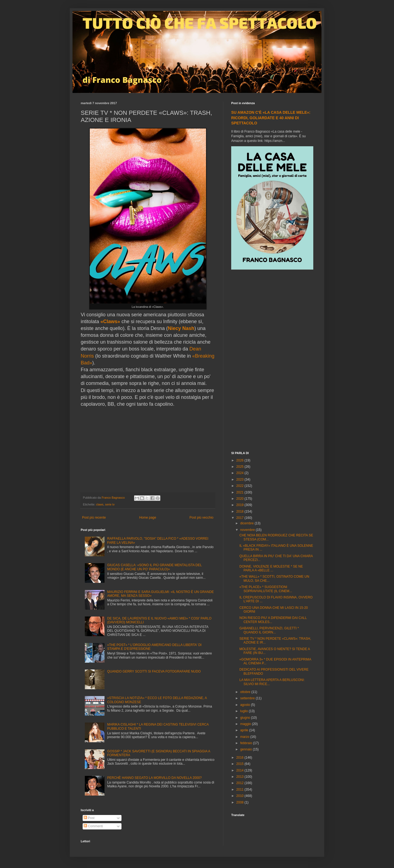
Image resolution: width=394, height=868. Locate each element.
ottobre (246, 692)
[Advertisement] (272, 361)
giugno (246, 718)
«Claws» (110, 322)
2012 (241, 783)
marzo (245, 737)
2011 (241, 790)
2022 (241, 486)
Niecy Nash (181, 328)
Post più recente (94, 518)
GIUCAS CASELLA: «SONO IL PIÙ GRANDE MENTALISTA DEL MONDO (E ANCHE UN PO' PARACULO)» (154, 567)
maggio (246, 724)
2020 (241, 499)
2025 (241, 467)
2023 (241, 480)
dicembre (247, 523)
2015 (241, 764)
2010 (241, 796)
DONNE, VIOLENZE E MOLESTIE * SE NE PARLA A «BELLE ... (271, 568)
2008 (241, 802)
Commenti (93, 826)
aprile (245, 730)
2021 (241, 492)
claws (100, 504)
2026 (241, 460)
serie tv (110, 504)
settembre (248, 698)
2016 (241, 758)
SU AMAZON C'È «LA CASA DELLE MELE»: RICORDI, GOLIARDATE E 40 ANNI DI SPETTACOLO (271, 118)
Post (89, 818)
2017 (241, 518)
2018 (241, 512)
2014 (241, 770)
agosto (246, 705)
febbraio (247, 743)
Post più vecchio (202, 518)
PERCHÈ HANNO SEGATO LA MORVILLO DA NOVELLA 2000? (154, 778)
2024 (241, 473)
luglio (244, 711)
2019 (241, 505)
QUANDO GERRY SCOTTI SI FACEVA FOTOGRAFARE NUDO (154, 671)
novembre (248, 530)
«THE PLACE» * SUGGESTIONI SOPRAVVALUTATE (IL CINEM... (266, 589)
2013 (241, 777)
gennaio (247, 749)
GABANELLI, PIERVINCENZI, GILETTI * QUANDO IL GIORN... (269, 630)
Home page (148, 518)
